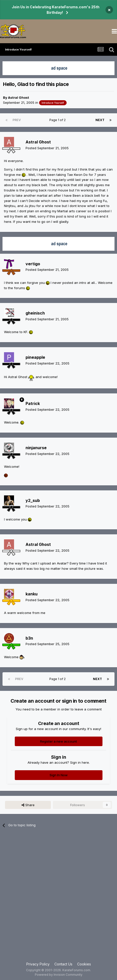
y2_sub (33, 500)
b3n (29, 638)
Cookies (84, 964)
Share (28, 805)
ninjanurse (36, 448)
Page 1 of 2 (58, 120)
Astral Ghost (19, 97)
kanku (32, 594)
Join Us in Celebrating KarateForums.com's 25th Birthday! (56, 10)
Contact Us (63, 964)
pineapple (35, 357)
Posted (47, 148)
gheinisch (35, 313)
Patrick (33, 403)
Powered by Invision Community (59, 975)
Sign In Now (59, 775)
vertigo (33, 264)
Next (100, 120)
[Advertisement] (58, 898)
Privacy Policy (38, 964)
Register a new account (58, 741)
